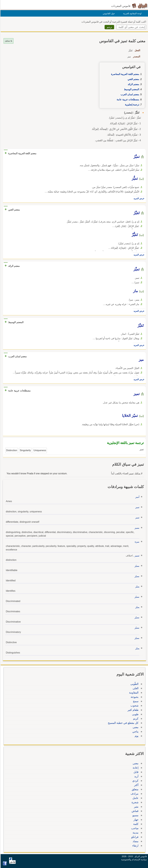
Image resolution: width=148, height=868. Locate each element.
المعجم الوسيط (131, 89)
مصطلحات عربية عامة (127, 100)
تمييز (137, 556)
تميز (137, 507)
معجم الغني (133, 79)
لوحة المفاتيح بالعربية (132, 13)
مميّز (137, 566)
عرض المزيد (138, 198)
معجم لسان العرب (129, 94)
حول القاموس (108, 13)
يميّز (137, 587)
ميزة (137, 542)
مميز (137, 528)
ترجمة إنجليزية (132, 105)
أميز (137, 497)
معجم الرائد (133, 84)
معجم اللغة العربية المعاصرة (125, 74)
